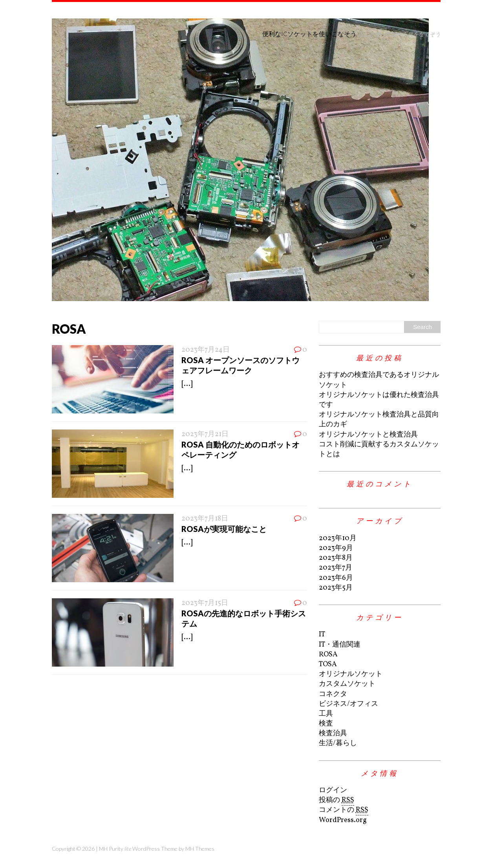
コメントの (344, 810)
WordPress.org (343, 820)
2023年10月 (338, 538)
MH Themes (200, 849)
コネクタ (333, 694)
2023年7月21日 (205, 434)
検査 (326, 724)
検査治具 (333, 734)
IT (322, 635)
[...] (187, 384)
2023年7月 (336, 568)
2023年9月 (336, 548)
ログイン (333, 790)
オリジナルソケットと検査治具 (368, 435)
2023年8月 (336, 558)
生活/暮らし (338, 743)
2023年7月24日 (206, 350)
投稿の (337, 800)
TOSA (328, 664)
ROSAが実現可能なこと (224, 529)
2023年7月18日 (205, 519)
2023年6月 (336, 578)
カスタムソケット (347, 684)
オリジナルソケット (351, 674)
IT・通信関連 (340, 645)
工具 (326, 714)
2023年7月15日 (205, 603)
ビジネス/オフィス (348, 704)
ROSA (328, 655)
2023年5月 (336, 588)
